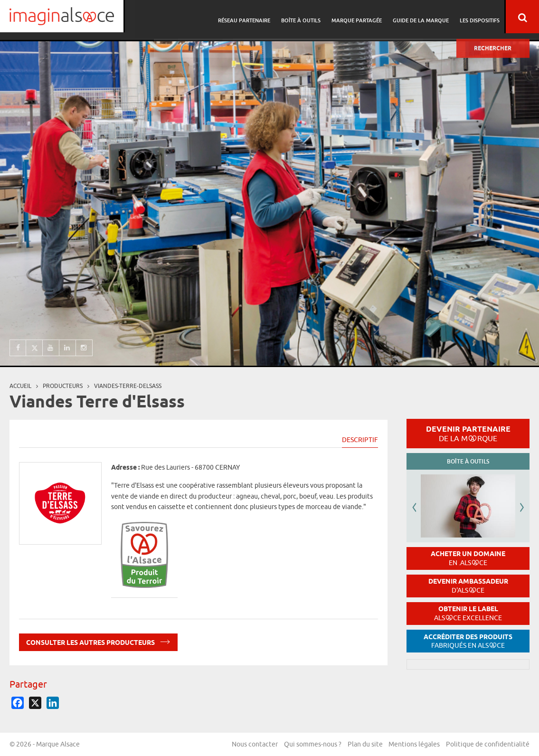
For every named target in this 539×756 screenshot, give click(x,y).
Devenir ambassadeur (468, 586)
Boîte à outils (305, 17)
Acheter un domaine (468, 558)
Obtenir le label (468, 613)
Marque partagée (359, 17)
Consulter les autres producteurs (98, 641)
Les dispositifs (480, 17)
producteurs (63, 386)
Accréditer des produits (468, 641)
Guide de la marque (422, 17)
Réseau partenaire (250, 17)
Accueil (20, 386)
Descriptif (360, 440)
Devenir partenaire (468, 434)
